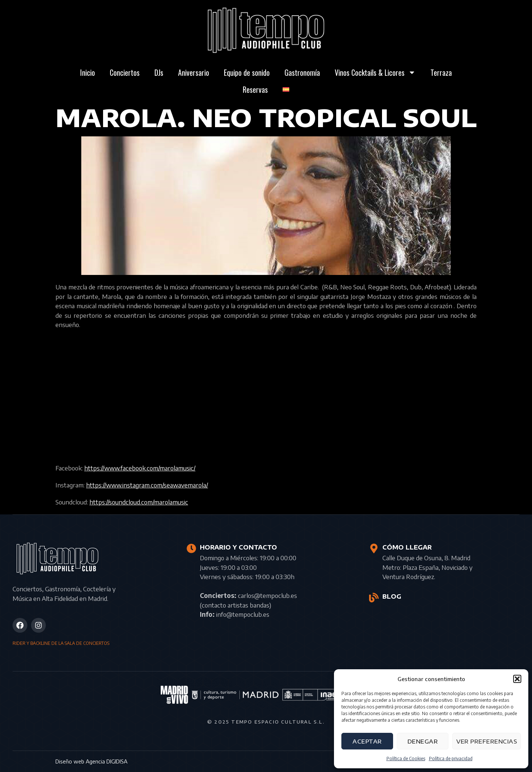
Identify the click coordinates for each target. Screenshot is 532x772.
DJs (159, 72)
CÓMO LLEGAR (407, 547)
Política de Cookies (406, 759)
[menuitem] (286, 89)
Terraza (441, 72)
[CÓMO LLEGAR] (374, 548)
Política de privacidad (451, 759)
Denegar (423, 741)
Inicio (88, 72)
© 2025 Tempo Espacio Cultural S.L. (266, 722)
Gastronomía (302, 72)
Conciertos (125, 72)
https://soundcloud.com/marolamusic (139, 502)
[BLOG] (374, 598)
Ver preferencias (487, 741)
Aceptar (367, 741)
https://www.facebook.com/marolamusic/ (140, 468)
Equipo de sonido (247, 72)
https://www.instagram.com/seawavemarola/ (147, 485)
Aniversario (194, 72)
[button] (517, 679)
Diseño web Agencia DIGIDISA (91, 761)
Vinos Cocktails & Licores (375, 72)
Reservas (255, 89)
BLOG (392, 596)
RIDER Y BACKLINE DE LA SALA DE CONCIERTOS (61, 643)
